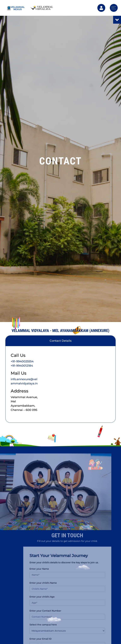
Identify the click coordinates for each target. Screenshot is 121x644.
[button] (75, 631)
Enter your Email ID (48, 639)
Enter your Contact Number (53, 611)
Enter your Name (47, 569)
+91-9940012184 (22, 366)
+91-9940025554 (22, 361)
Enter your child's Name (51, 583)
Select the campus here (51, 625)
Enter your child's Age (50, 597)
